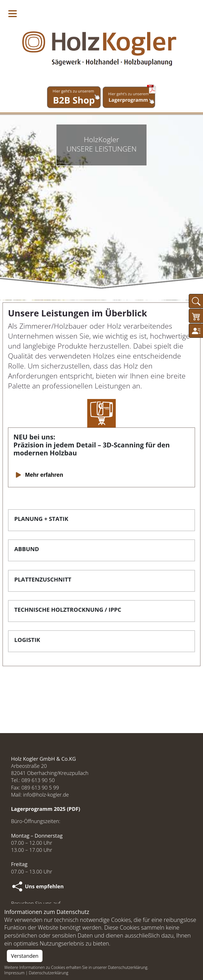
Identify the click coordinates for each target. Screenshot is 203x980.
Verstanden (25, 956)
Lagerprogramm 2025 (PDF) (46, 809)
